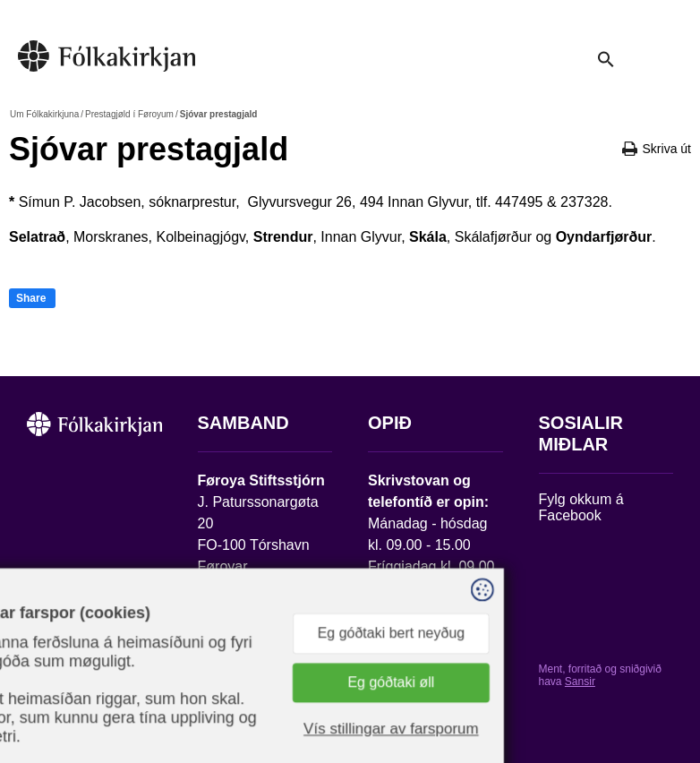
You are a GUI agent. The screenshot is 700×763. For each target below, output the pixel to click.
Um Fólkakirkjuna (44, 114)
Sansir (580, 682)
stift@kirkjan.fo (245, 623)
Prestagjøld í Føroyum (129, 114)
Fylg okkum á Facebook (581, 507)
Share (31, 298)
